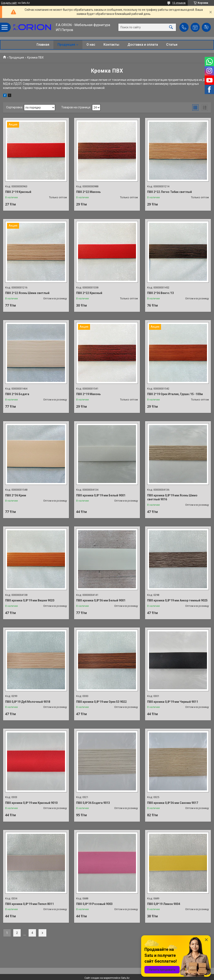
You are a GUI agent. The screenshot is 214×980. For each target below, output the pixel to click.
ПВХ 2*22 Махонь (88, 192)
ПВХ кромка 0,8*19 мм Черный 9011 (173, 702)
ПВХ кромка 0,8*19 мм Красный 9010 (31, 803)
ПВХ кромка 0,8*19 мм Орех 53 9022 (101, 702)
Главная (43, 45)
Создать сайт (9, 3)
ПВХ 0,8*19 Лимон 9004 (164, 904)
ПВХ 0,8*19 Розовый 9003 (94, 904)
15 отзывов (179, 3)
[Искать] (171, 27)
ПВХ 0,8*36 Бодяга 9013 (93, 803)
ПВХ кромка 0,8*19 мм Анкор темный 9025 (177, 600)
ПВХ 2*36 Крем (16, 495)
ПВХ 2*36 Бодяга (17, 394)
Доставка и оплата (143, 45)
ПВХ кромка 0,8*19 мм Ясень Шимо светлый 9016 (172, 497)
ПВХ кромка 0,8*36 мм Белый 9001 (101, 600)
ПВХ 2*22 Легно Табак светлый (170, 192)
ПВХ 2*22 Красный (89, 293)
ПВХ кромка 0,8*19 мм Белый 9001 (101, 495)
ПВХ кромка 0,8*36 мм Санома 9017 (173, 803)
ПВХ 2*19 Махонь (88, 394)
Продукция (66, 45)
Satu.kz (125, 978)
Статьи (172, 45)
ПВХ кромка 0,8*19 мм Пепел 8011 (29, 904)
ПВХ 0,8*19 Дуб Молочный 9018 (28, 702)
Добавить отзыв (206, 27)
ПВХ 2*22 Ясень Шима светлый (27, 293)
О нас (91, 45)
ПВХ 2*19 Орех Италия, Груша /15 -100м (175, 394)
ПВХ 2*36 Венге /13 (160, 293)
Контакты (111, 45)
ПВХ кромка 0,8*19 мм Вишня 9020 (30, 600)
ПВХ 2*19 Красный (18, 192)
